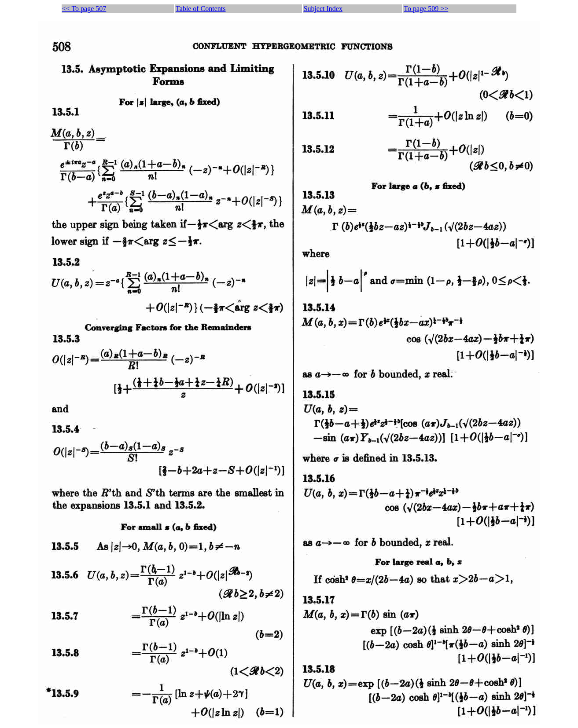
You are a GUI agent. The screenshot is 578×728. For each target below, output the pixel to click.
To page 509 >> (426, 9)
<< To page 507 (84, 9)
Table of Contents (201, 9)
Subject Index (323, 9)
